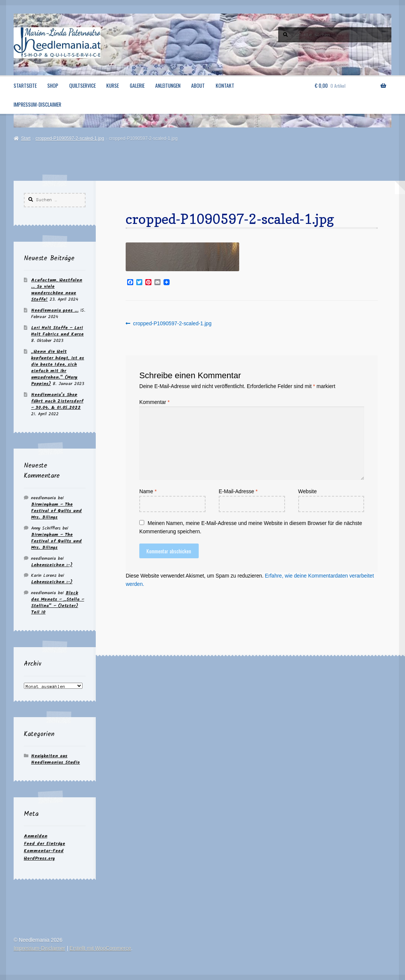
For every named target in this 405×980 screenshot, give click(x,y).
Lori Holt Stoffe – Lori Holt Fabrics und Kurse (57, 331)
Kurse (113, 85)
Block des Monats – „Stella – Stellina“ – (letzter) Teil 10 (58, 603)
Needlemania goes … (55, 310)
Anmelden (36, 836)
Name (148, 492)
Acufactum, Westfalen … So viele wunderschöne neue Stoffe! (57, 290)
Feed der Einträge (44, 844)
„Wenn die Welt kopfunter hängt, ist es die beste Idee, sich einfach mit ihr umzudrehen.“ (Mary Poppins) (58, 368)
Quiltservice (83, 85)
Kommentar (154, 402)
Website (308, 492)
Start (26, 138)
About (198, 85)
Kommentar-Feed (44, 851)
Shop (53, 85)
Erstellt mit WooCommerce (100, 948)
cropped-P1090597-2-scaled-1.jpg (70, 138)
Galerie (137, 85)
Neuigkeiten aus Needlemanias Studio (55, 759)
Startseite (25, 85)
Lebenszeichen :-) (52, 565)
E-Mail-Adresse (238, 492)
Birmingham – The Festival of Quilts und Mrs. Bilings (56, 511)
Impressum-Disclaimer (37, 104)
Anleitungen (168, 85)
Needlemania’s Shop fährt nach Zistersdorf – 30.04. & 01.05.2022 (57, 401)
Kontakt (225, 85)
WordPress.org (39, 858)
